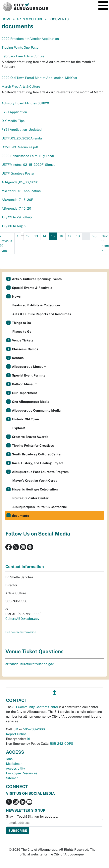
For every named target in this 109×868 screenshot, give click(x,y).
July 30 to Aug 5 (14, 226)
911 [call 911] (29, 739)
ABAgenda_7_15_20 (16, 208)
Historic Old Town (25, 419)
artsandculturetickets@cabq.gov (29, 664)
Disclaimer (14, 764)
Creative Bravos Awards (30, 437)
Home (6, 19)
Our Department (25, 393)
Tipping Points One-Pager (21, 48)
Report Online (16, 734)
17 (70, 236)
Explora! (19, 428)
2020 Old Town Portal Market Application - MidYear (39, 78)
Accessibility (16, 768)
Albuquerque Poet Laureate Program (40, 472)
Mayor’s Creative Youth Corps (35, 481)
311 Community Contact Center (35, 707)
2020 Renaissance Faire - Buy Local (28, 156)
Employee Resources (22, 773)
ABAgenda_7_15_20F (17, 200)
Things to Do (21, 323)
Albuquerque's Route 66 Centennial (40, 507)
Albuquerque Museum (29, 367)
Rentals (18, 358)
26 (94, 236)
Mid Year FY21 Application (21, 191)
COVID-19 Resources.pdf (20, 147)
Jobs (9, 759)
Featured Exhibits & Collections (36, 305)
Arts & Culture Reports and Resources (42, 314)
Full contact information (21, 632)
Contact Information (25, 567)
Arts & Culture (30, 19)
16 (61, 236)
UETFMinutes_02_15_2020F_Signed (29, 165)
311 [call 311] (16, 729)
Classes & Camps (25, 349)
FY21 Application (14, 112)
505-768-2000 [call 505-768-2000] (34, 729)
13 (36, 236)
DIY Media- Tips (13, 121)
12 (28, 236)
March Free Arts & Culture (21, 87)
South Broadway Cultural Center (37, 454)
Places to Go (22, 332)
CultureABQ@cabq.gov (22, 619)
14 (45, 236)
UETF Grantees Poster (18, 173)
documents (20, 516)
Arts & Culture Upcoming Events (37, 279)
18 (78, 236)
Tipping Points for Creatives (33, 446)
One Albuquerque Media (31, 402)
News (16, 297)
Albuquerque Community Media (36, 410)
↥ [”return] (55, 693)
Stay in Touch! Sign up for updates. (32, 817)
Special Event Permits (29, 375)
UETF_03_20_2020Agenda (22, 138)
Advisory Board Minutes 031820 (25, 103)
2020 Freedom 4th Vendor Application (30, 39)
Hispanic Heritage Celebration (35, 489)
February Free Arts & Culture (23, 56)
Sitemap (12, 778)
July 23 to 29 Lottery (17, 217)
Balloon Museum (25, 384)
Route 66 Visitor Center (30, 498)
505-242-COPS (62, 744)
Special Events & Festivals (32, 288)
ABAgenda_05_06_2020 (20, 182)
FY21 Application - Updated (22, 130)
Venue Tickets (23, 340)
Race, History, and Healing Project (38, 463)
